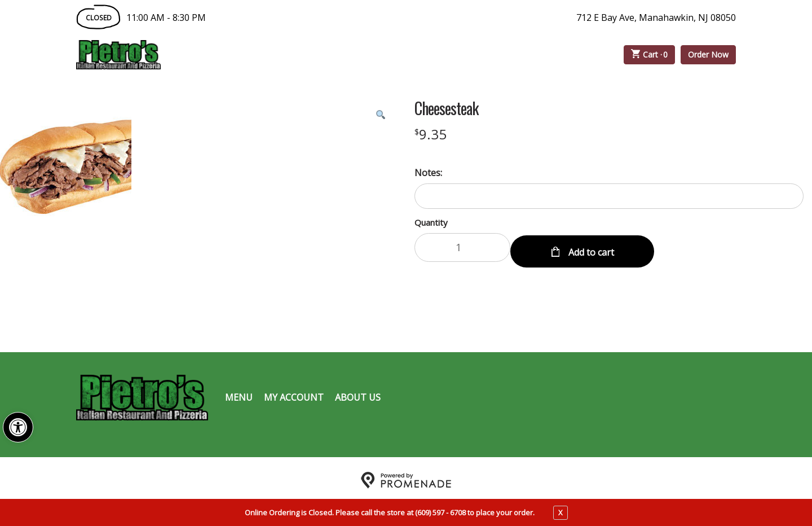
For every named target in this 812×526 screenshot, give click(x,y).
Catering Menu (324, 55)
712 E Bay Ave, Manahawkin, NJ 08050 (656, 17)
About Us (358, 393)
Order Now (708, 54)
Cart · (650, 55)
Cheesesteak (446, 108)
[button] (18, 427)
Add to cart (590, 247)
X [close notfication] (561, 512)
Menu (239, 393)
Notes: (428, 173)
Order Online (225, 55)
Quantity (431, 222)
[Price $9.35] (431, 134)
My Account (294, 393)
